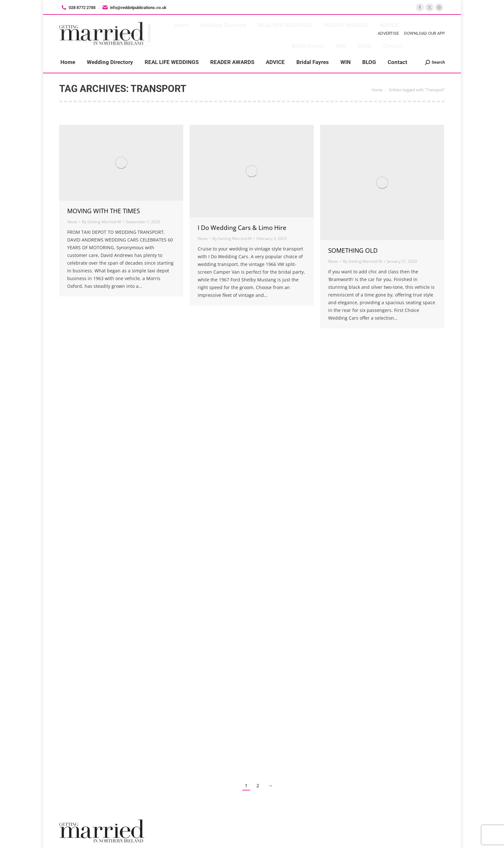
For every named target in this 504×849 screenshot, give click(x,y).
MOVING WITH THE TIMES (104, 211)
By (102, 222)
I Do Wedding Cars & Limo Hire (242, 228)
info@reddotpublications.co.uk (134, 8)
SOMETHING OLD (353, 251)
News (72, 222)
